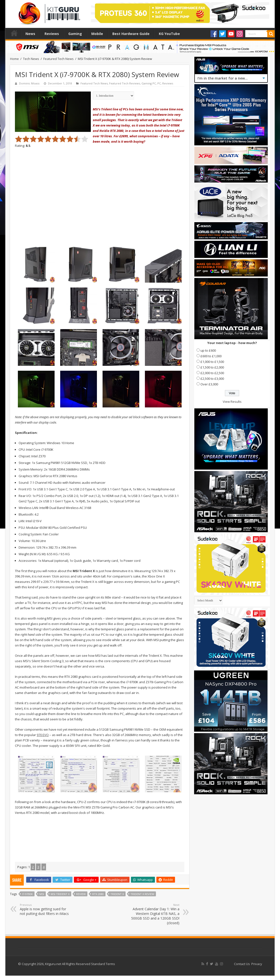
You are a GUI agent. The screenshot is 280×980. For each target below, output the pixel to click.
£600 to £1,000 (211, 356)
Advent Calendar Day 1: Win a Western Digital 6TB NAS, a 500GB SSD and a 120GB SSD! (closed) (154, 914)
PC (159, 83)
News (30, 34)
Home (14, 33)
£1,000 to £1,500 (212, 362)
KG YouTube (169, 34)
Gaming (75, 34)
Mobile (97, 34)
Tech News (31, 59)
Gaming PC (149, 83)
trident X (117, 894)
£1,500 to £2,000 (212, 367)
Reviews (52, 34)
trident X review (142, 894)
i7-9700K (27, 894)
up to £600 (208, 350)
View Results (232, 402)
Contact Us (242, 964)
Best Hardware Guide (131, 34)
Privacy (257, 964)
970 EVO (43, 735)
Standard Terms (103, 964)
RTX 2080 (98, 894)
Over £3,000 (209, 384)
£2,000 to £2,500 (212, 373)
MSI (42, 894)
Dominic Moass (29, 83)
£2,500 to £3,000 (212, 379)
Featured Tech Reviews (125, 83)
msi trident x (60, 894)
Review (81, 894)
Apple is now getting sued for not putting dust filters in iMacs (45, 909)
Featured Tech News (58, 59)
